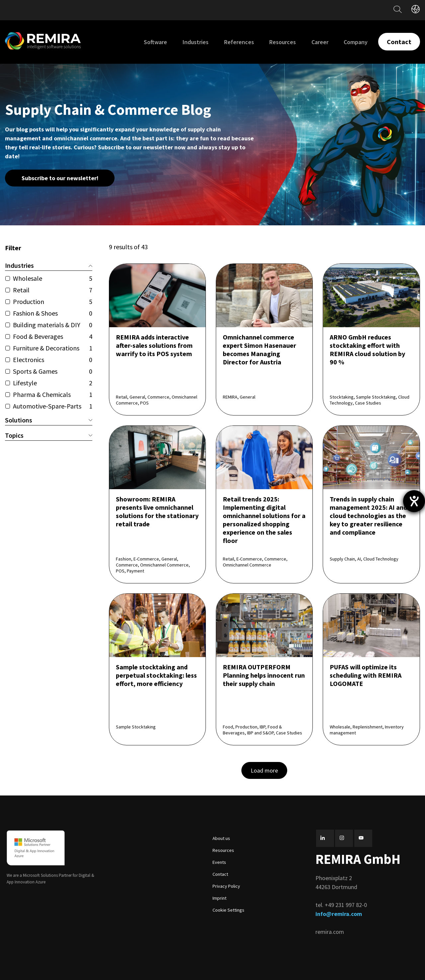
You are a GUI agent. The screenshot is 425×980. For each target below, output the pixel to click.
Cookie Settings (228, 910)
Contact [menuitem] (220, 874)
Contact (399, 42)
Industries (49, 265)
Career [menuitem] (320, 42)
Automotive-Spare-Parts (53, 406)
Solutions (49, 420)
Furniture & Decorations (53, 348)
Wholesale (53, 278)
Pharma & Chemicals (53, 394)
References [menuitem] (239, 42)
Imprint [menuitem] (219, 898)
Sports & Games (53, 371)
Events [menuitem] (219, 862)
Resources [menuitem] (283, 42)
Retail (53, 290)
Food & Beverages (53, 336)
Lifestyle (53, 383)
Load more (264, 770)
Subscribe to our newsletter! (60, 178)
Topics (49, 435)
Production (53, 302)
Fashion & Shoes (53, 313)
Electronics (53, 360)
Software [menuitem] (155, 42)
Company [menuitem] (356, 42)
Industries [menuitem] (196, 42)
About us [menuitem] (221, 838)
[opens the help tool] (414, 501)
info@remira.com (339, 914)
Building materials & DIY (53, 325)
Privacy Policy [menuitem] (226, 886)
